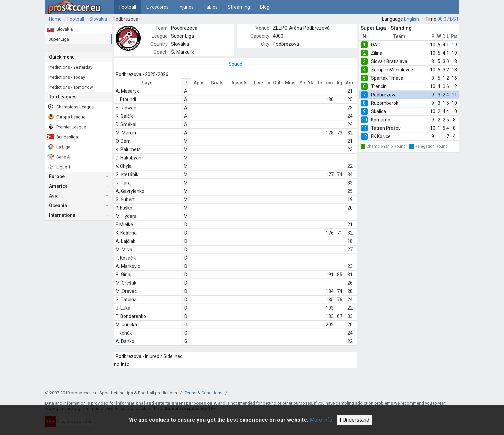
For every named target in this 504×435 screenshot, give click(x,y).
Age (350, 83)
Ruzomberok (385, 103)
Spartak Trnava (387, 78)
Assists (239, 83)
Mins (290, 83)
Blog (265, 7)
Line (258, 83)
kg (340, 83)
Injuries (186, 7)
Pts (454, 36)
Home (55, 19)
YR (311, 83)
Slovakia (98, 19)
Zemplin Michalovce (392, 70)
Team (399, 36)
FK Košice (381, 136)
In (268, 83)
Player (147, 83)
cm (329, 83)
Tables (211, 7)
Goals (217, 83)
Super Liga (182, 36)
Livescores (157, 7)
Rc (319, 83)
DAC (376, 45)
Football (128, 7)
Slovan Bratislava (389, 61)
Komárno (381, 120)
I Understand (354, 420)
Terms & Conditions (203, 393)
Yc (302, 83)
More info (321, 420)
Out (277, 83)
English (411, 19)
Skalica (378, 111)
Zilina (377, 53)
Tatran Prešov (386, 128)
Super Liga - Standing (386, 28)
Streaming (239, 7)
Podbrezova (125, 19)
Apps (199, 83)
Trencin (379, 86)
